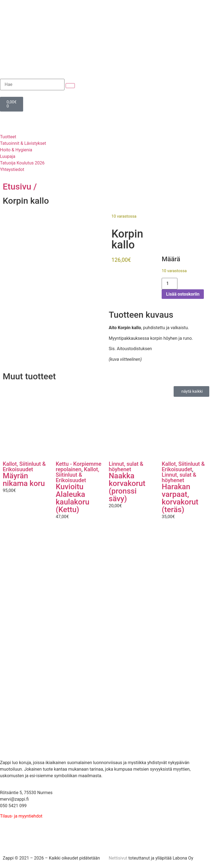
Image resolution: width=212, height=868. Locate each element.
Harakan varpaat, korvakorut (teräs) (180, 498)
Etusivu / (20, 187)
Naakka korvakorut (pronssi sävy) (127, 487)
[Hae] (32, 85)
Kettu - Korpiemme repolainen (79, 467)
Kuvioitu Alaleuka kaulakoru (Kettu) (73, 498)
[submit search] (70, 86)
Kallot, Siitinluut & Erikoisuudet (24, 467)
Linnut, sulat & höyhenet (126, 467)
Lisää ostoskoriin (183, 294)
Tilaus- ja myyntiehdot (21, 816)
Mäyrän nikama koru (24, 480)
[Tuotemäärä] (170, 284)
